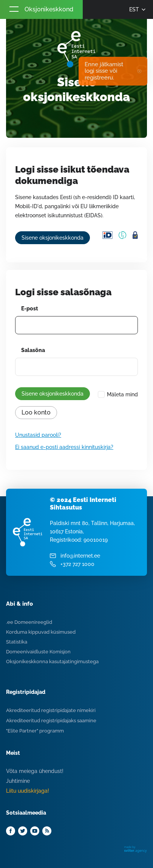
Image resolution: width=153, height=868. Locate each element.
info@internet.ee (80, 556)
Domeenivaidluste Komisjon (38, 652)
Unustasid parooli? (38, 435)
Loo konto (36, 412)
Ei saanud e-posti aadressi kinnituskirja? (64, 447)
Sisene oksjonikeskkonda (53, 238)
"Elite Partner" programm (35, 731)
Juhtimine (18, 781)
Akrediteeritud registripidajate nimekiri (51, 710)
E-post (30, 309)
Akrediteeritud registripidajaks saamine (51, 721)
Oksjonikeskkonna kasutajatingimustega (52, 662)
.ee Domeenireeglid (29, 622)
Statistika (17, 642)
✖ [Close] (139, 71)
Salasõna (33, 350)
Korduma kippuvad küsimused (41, 632)
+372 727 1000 (77, 564)
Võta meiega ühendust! (35, 771)
